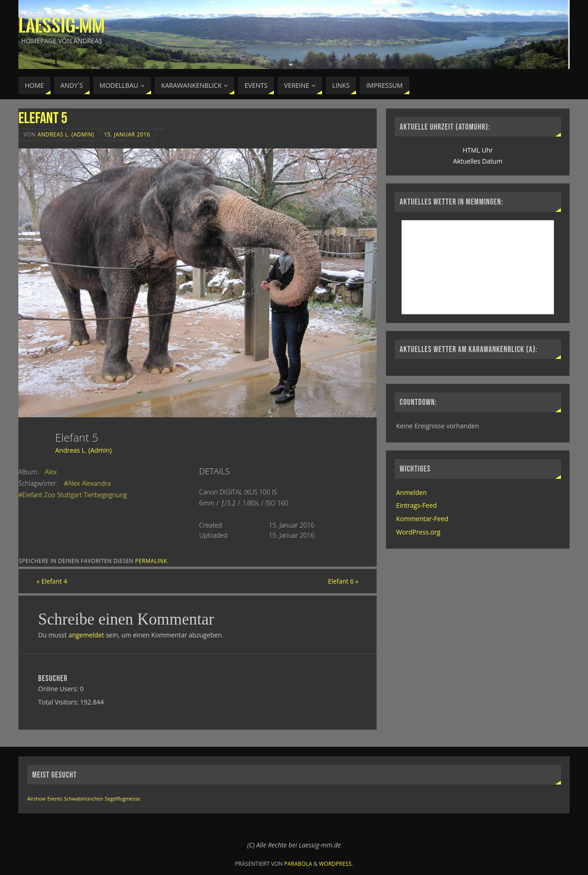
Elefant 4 (54, 581)
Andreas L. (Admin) (66, 134)
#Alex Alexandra (87, 483)
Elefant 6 (342, 581)
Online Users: (59, 689)
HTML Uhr (478, 150)
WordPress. (336, 864)
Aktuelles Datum (478, 161)
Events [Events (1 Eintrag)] (55, 799)
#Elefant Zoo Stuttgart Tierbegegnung (73, 495)
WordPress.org (418, 532)
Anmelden (411, 492)
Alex (51, 472)
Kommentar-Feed (422, 519)
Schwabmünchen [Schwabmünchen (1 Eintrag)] (83, 799)
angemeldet (86, 635)
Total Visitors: (59, 702)
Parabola (298, 864)
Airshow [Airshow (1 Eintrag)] (36, 799)
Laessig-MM (62, 26)
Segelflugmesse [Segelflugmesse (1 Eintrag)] (122, 799)
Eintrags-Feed (416, 505)
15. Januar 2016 (127, 134)
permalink (151, 561)
